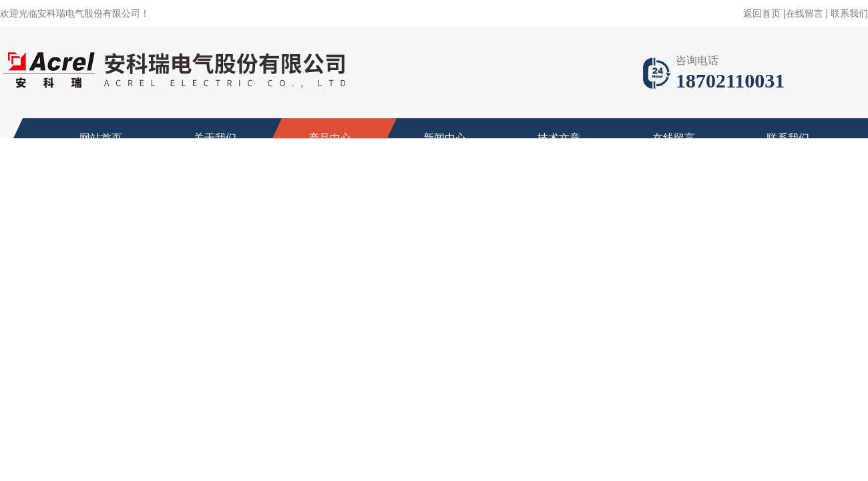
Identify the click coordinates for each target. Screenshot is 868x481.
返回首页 (762, 13)
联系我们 (849, 13)
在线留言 (805, 13)
